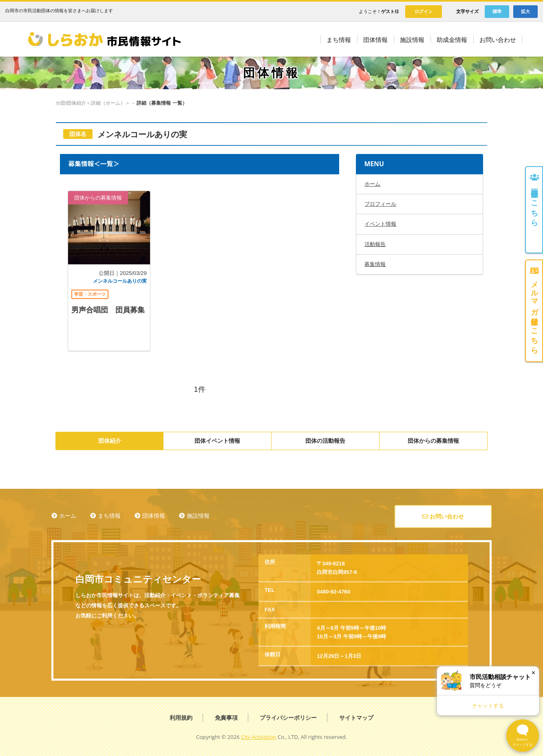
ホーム (63, 103)
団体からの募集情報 (433, 441)
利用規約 (181, 718)
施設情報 (198, 516)
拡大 (525, 11)
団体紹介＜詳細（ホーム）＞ (135, 103)
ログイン (424, 11)
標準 (497, 11)
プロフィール (380, 204)
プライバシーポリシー (288, 718)
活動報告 (375, 244)
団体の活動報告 (325, 441)
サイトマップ (356, 718)
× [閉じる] (533, 673)
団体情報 (87, 103)
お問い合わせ (443, 516)
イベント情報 (380, 224)
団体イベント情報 (217, 441)
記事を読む (109, 271)
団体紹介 (110, 441)
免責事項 (226, 718)
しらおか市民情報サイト (104, 39)
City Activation (259, 737)
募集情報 (375, 264)
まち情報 (109, 516)
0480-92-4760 (333, 592)
